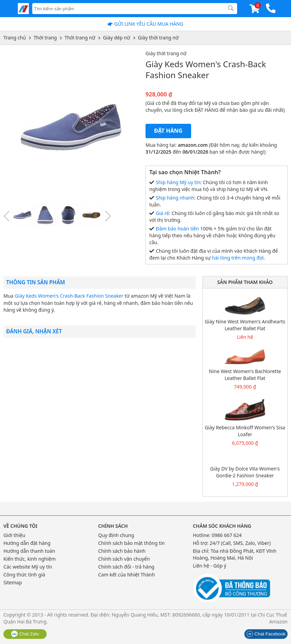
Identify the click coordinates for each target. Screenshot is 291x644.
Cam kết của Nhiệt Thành (126, 575)
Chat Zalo (25, 634)
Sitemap (13, 582)
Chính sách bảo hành (122, 551)
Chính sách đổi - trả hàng (126, 567)
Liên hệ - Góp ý (210, 566)
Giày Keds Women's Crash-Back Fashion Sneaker (69, 296)
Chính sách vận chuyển (124, 559)
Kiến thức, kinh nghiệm (30, 559)
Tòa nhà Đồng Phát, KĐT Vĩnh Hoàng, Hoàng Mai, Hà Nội (235, 554)
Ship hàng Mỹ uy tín (178, 182)
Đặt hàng (168, 131)
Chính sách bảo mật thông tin (131, 543)
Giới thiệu (14, 535)
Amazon (278, 622)
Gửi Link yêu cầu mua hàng (149, 24)
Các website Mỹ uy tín (28, 567)
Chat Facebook (266, 634)
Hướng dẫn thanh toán (29, 551)
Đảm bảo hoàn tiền (177, 229)
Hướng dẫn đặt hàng (27, 543)
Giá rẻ (162, 213)
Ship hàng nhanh (175, 198)
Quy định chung (116, 535)
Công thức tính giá (24, 575)
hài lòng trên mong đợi (238, 258)
